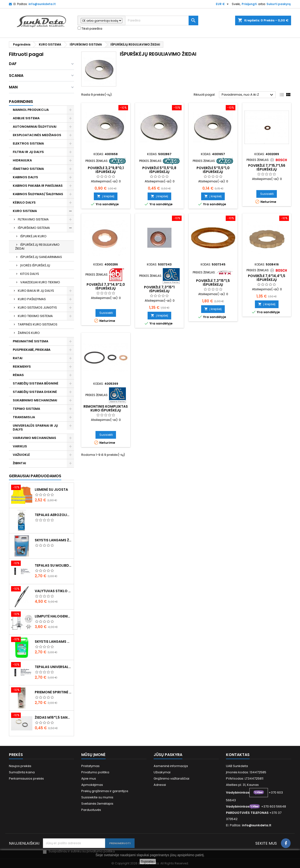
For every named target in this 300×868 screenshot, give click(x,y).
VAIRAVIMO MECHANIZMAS (34, 438)
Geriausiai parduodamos (35, 476)
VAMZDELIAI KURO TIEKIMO (40, 282)
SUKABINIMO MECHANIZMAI (35, 400)
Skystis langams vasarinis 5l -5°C (53, 642)
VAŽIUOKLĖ (21, 455)
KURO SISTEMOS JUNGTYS (37, 308)
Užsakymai (162, 772)
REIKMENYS (22, 367)
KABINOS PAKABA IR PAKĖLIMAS (38, 186)
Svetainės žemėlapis (97, 804)
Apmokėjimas (92, 785)
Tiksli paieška (90, 29)
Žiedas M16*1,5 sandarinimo (53, 717)
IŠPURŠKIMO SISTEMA (34, 228)
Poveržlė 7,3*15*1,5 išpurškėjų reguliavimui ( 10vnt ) (213, 285)
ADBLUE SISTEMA (26, 118)
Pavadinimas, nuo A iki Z (248, 95)
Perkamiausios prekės (26, 779)
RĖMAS (18, 375)
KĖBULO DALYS (24, 202)
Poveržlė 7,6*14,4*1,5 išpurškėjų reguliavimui (267, 280)
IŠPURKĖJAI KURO (33, 236)
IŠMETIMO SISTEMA (28, 169)
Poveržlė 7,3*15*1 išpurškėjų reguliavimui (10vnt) (159, 291)
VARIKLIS (20, 446)
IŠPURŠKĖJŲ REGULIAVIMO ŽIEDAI (37, 247)
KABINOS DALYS (25, 177)
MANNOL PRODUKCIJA (31, 110)
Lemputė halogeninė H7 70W (53, 616)
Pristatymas (90, 766)
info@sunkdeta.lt (42, 4)
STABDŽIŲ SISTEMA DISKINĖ (35, 392)
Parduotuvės (91, 810)
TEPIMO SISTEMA (26, 409)
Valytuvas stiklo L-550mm (53, 591)
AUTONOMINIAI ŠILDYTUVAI (35, 127)
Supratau (148, 861)
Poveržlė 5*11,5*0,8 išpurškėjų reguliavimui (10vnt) (159, 172)
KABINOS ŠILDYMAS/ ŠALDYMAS (38, 194)
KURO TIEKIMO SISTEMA (35, 316)
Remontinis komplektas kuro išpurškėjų (106, 408)
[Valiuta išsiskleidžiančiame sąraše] (223, 4)
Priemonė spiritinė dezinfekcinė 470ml (53, 692)
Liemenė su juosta (51, 490)
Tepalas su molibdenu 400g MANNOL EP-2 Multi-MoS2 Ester (53, 565)
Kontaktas (238, 755)
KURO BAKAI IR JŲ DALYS (36, 291)
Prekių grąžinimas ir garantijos (105, 791)
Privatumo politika (95, 772)
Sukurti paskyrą (279, 4)
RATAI (18, 358)
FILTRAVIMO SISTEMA (33, 219)
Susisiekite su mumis (97, 797)
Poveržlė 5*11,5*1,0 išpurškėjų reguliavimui (213, 172)
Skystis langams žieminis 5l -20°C (53, 540)
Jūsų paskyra (168, 755)
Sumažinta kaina (22, 772)
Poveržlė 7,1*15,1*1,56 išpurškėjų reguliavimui (267, 169)
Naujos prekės (20, 766)
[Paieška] (162, 20)
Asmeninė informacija (171, 766)
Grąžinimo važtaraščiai (171, 779)
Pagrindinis (21, 102)
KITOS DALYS (30, 274)
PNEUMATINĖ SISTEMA (31, 341)
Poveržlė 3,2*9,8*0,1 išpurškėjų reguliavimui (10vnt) (106, 172)
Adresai (160, 785)
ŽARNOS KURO (29, 333)
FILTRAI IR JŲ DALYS (28, 152)
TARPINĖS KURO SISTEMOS (38, 324)
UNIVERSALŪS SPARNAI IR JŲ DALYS (35, 427)
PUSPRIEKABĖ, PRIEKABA (32, 350)
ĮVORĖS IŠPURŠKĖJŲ (35, 265)
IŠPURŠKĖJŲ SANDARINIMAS (41, 257)
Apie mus (89, 779)
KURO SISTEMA (25, 211)
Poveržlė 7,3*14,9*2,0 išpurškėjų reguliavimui (106, 288)
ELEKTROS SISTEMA (28, 143)
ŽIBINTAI (19, 463)
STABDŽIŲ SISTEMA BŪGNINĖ (36, 383)
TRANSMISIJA (24, 417)
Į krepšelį (106, 196)
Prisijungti (249, 4)
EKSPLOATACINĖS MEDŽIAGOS (37, 135)
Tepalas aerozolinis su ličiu (53, 515)
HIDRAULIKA (22, 160)
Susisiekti (267, 194)
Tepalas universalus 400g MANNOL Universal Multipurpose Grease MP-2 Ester (53, 667)
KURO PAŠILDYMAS (32, 299)
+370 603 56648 (274, 806)
